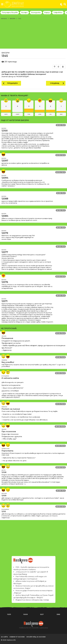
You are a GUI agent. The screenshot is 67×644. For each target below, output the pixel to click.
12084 (5, 216)
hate (6, 114)
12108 (4, 472)
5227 (42, 614)
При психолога (9, 432)
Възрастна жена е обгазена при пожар (32, 600)
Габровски (58, 13)
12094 (5, 178)
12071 (5, 301)
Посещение (7, 338)
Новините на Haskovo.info (23, 560)
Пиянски (4, 407)
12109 (4, 496)
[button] (2, 4)
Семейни (4, 360)
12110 (4, 511)
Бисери (24, 13)
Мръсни (4, 493)
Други (4, 470)
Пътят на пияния (11, 409)
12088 (5, 199)
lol (51, 114)
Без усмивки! (8, 362)
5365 (58, 614)
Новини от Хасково (17, 637)
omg (61, 114)
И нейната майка (10, 378)
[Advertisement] (33, 34)
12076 (5, 282)
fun (29, 114)
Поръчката (7, 451)
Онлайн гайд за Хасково (36, 637)
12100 (5, 131)
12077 (5, 252)
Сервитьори (5, 449)
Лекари (4, 336)
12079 (5, 233)
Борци (47, 13)
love (40, 114)
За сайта (4, 637)
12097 (5, 161)
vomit (18, 114)
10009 (25, 614)
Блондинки (36, 13)
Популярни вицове (10, 13)
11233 (9, 614)
